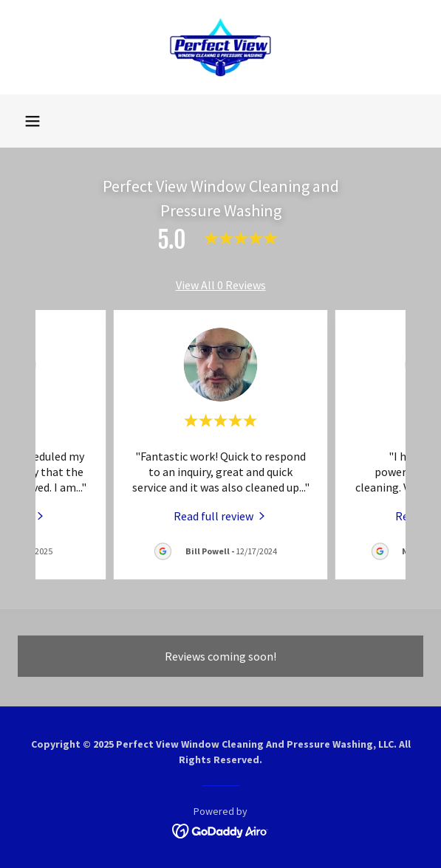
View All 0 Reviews (221, 285)
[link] (220, 47)
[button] (33, 121)
